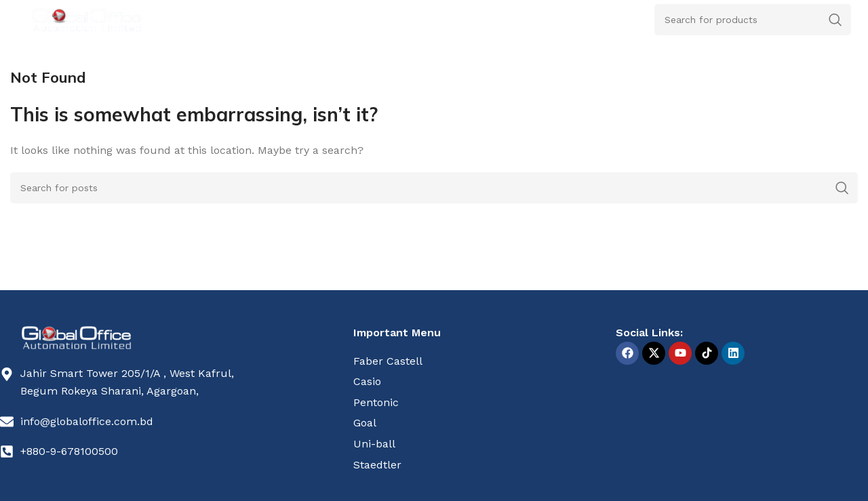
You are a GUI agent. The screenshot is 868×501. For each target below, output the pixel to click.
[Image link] (76, 337)
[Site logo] (86, 19)
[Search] (434, 188)
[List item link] (479, 361)
